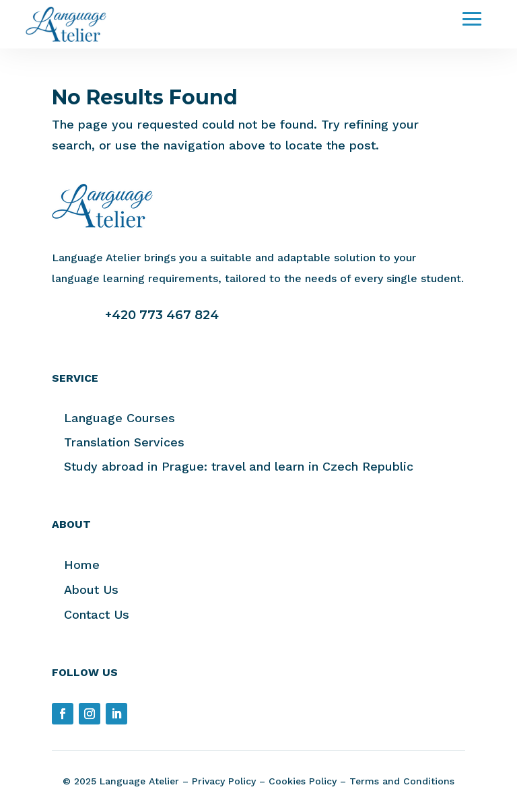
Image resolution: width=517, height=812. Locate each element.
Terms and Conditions (402, 781)
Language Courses (119, 418)
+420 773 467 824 (162, 315)
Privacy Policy (224, 781)
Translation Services (124, 442)
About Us (91, 589)
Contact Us (97, 614)
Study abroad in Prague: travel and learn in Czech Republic (239, 466)
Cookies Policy (303, 781)
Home (82, 565)
